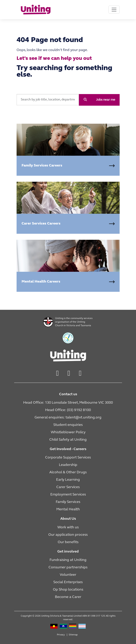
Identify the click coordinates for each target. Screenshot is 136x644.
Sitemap (73, 635)
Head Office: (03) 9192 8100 (68, 410)
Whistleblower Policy (68, 432)
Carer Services (68, 487)
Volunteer (68, 575)
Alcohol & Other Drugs (68, 472)
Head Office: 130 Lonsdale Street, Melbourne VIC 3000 (68, 403)
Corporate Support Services (68, 458)
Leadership (68, 465)
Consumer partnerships (68, 567)
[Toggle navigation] (114, 10)
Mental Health (68, 509)
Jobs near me (106, 100)
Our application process (68, 535)
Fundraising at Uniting (68, 560)
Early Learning (68, 480)
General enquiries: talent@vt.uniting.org (68, 418)
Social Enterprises (68, 582)
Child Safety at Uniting (68, 440)
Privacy (61, 635)
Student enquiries (68, 425)
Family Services (68, 502)
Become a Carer (68, 597)
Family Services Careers (42, 166)
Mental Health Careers (41, 282)
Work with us (68, 527)
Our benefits (68, 542)
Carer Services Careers (41, 224)
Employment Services (68, 495)
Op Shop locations (68, 590)
